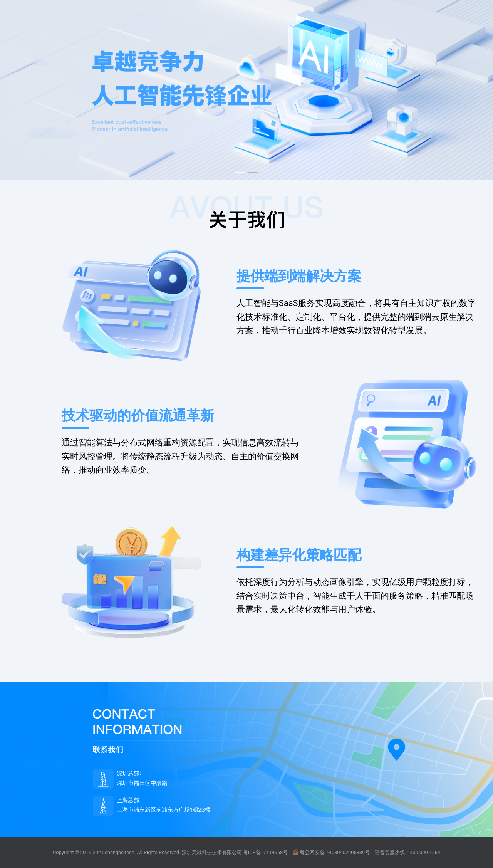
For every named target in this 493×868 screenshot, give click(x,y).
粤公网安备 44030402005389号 (331, 852)
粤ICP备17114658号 (265, 852)
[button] (240, 173)
